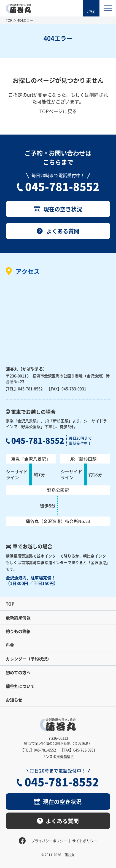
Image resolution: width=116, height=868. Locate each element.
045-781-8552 (62, 186)
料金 (10, 645)
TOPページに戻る (58, 111)
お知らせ (14, 700)
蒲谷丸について (20, 686)
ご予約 (91, 12)
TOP (9, 20)
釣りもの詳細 (18, 631)
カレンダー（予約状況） (29, 659)
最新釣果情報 (18, 617)
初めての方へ (18, 672)
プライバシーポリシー (49, 841)
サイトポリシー (85, 841)
